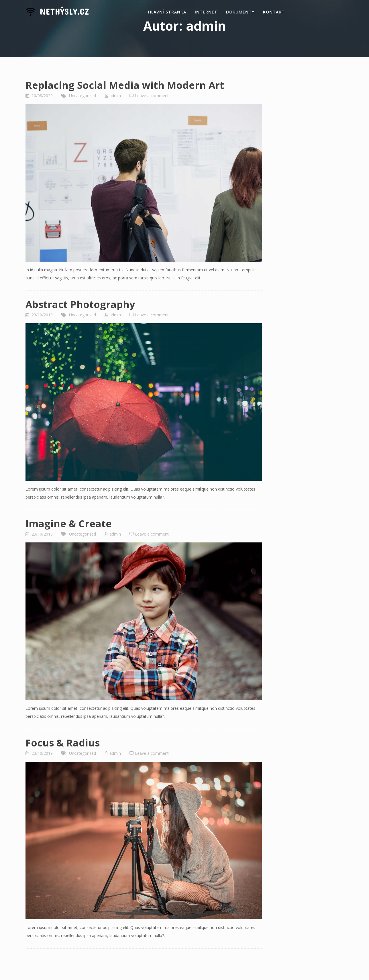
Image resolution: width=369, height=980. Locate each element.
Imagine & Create (69, 524)
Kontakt (274, 12)
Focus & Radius (63, 743)
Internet (206, 12)
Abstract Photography (80, 304)
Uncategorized (83, 96)
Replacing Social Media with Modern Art (125, 85)
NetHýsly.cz (64, 11)
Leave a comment (152, 96)
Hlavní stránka (167, 12)
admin (115, 96)
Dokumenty (240, 12)
